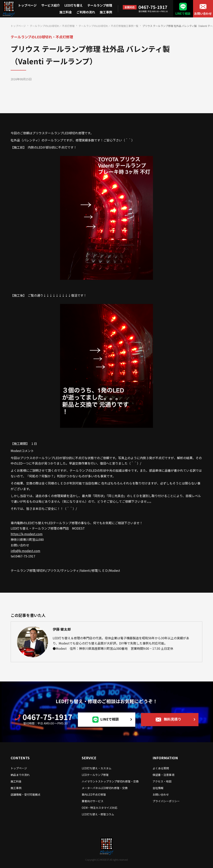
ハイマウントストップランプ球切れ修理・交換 (110, 781)
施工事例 (106, 12)
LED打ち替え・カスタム (97, 768)
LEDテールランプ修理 (95, 775)
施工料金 (66, 12)
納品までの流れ (20, 775)
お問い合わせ (203, 13)
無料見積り (173, 719)
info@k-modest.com (25, 551)
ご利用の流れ (86, 12)
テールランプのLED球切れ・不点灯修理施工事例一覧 (109, 26)
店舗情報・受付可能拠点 (26, 794)
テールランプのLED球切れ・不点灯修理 (52, 26)
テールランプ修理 (100, 5)
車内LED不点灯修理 (94, 794)
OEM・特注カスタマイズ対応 (100, 808)
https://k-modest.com (27, 534)
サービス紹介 (51, 5)
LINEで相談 (183, 13)
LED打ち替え (74, 5)
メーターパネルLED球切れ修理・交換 (105, 788)
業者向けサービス (93, 801)
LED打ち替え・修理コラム (98, 814)
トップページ (27, 5)
